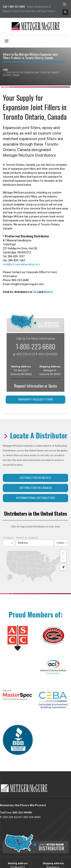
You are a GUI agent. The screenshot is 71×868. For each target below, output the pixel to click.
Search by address (27, 538)
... (1, 822)
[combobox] (8, 543)
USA (35, 292)
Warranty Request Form (35, 400)
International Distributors (36, 498)
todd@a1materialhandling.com (21, 264)
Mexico (49, 292)
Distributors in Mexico (36, 478)
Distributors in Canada (36, 488)
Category (8, 538)
